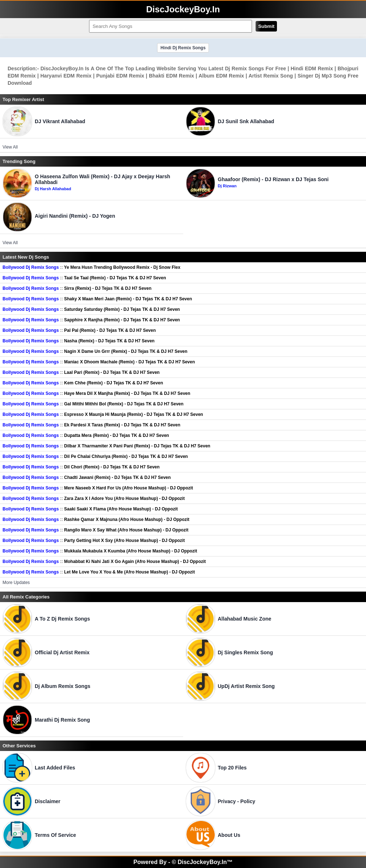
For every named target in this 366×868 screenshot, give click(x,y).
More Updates (16, 583)
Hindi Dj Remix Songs (183, 48)
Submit (266, 26)
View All (10, 147)
